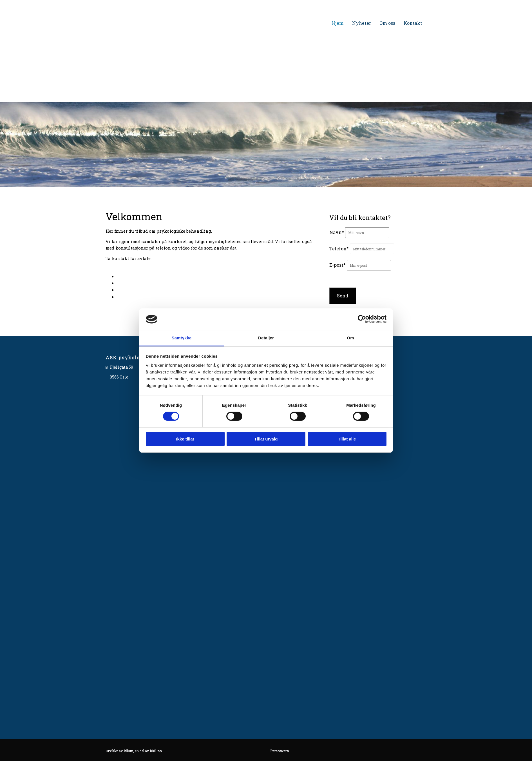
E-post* (337, 265)
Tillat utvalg (266, 439)
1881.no (156, 751)
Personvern (280, 751)
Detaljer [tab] (266, 338)
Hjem (338, 23)
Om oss (387, 23)
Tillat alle (347, 439)
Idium (128, 751)
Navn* (337, 232)
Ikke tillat (185, 439)
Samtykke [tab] (182, 338)
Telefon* (339, 249)
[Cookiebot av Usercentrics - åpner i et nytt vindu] (362, 319)
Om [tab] (350, 338)
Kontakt (413, 23)
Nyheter (362, 23)
